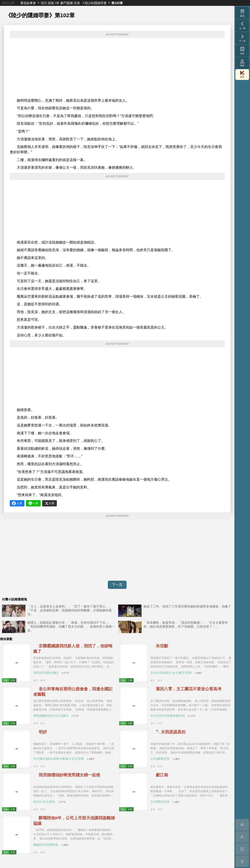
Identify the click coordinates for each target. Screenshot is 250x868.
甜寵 (51, 3)
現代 (44, 3)
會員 (242, 75)
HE (57, 3)
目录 (242, 51)
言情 (77, 3)
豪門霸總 (67, 3)
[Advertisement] (117, 68)
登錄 (242, 63)
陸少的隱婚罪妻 (96, 3)
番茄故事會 (28, 3)
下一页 (117, 585)
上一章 (242, 25)
